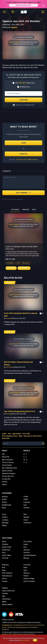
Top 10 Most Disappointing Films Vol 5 (20, 411)
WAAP (4, 602)
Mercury (26, 558)
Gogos (26, 544)
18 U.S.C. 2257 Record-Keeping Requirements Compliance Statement (20, 628)
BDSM (4, 499)
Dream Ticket (7, 547)
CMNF (26, 499)
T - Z (25, 462)
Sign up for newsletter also (25, 105)
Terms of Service (8, 462)
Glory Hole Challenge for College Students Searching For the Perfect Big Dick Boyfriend (22, 249)
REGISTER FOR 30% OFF (23, 5)
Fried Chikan (10, 367)
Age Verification (7, 460)
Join (9, 434)
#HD (18, 265)
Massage (5, 523)
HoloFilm (27, 553)
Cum (25, 505)
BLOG (34, 210)
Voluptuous (27, 523)
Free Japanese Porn (10, 436)
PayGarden (20, 634)
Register (17, 42)
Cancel (4, 484)
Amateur (5, 497)
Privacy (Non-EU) (8, 476)
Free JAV (26, 434)
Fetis (4, 553)
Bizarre (4, 502)
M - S (25, 460)
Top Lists (10, 283)
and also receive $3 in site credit (23, 44)
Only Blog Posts (25, 83)
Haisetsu (27, 550)
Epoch (10, 634)
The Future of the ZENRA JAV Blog (27, 160)
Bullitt (4, 542)
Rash (25, 570)
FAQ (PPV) (6, 457)
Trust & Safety (7, 465)
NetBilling (5, 634)
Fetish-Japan (7, 555)
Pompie (5, 581)
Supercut (24, 271)
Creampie (27, 502)
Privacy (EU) (6, 479)
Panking (8, 414)
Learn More (26, 640)
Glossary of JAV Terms (33, 436)
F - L (25, 457)
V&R (3, 596)
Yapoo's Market (7, 605)
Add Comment (24, 193)
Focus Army (28, 542)
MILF (25, 514)
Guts (25, 547)
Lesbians (5, 520)
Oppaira (14, 27)
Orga (4, 570)
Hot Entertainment (30, 555)
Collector (5, 544)
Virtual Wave (6, 599)
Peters (4, 579)
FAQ (3, 454)
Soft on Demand (29, 581)
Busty (4, 508)
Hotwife (5, 517)
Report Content (7, 471)
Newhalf (26, 517)
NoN (4, 568)
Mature (4, 525)
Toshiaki (5, 593)
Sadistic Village (29, 579)
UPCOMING (15, 210)
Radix (25, 568)
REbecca (27, 573)
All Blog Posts (25, 87)
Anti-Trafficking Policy (9, 468)
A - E (25, 454)
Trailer (11, 271)
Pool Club (27, 565)
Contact (5, 482)
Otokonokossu (7, 576)
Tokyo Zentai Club (8, 591)
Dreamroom (6, 550)
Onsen (26, 520)
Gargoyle (9, 318)
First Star (5, 558)
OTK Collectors (7, 573)
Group (4, 514)
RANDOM (26, 210)
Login (10, 42)
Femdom (27, 508)
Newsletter (17, 434)
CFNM (26, 497)
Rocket (26, 576)
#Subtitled (10, 265)
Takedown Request (9, 473)
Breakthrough (7, 505)
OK (35, 640)
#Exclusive (26, 265)
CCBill (15, 634)
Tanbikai (5, 588)
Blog (21, 436)
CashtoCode (31, 634)
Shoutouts (6, 438)
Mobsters (5, 565)
